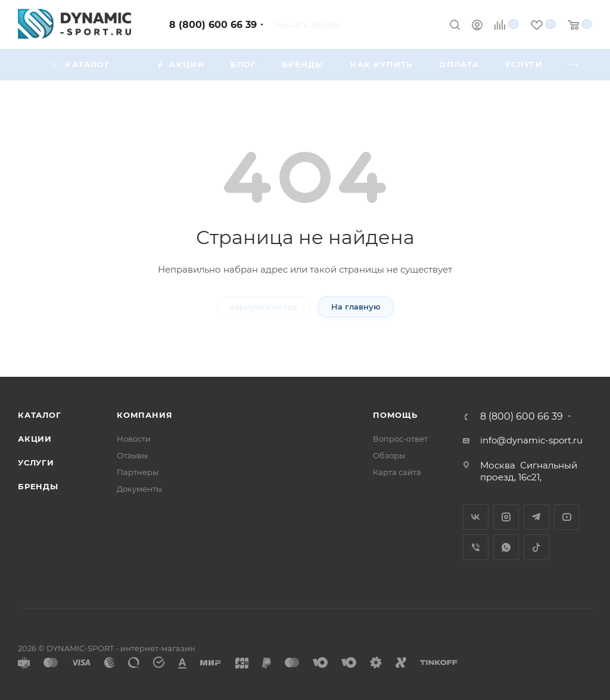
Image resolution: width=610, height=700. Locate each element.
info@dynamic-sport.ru (531, 440)
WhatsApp (506, 547)
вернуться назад (263, 307)
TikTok (536, 547)
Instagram (506, 517)
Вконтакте (476, 517)
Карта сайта (397, 472)
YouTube (567, 517)
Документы (139, 489)
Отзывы (132, 455)
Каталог (40, 415)
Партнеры (138, 472)
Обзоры (389, 455)
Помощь (395, 415)
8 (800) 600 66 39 (213, 25)
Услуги (36, 462)
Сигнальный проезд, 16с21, (529, 471)
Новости (134, 439)
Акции (35, 439)
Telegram (536, 517)
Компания (144, 415)
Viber (476, 547)
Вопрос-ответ (400, 439)
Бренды (38, 486)
